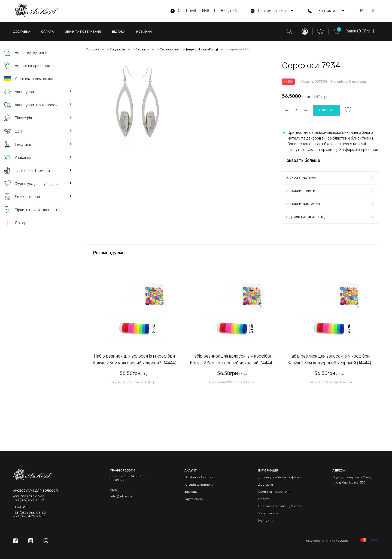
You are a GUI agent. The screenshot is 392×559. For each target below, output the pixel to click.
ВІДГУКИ (119, 32)
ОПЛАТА (48, 32)
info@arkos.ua (121, 496)
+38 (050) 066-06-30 (29, 513)
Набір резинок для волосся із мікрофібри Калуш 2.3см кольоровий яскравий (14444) (135, 360)
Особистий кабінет (200, 477)
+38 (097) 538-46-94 (29, 500)
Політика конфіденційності (279, 506)
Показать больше (302, 160)
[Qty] (296, 110)
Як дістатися (268, 513)
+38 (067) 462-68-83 (29, 516)
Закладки (192, 492)
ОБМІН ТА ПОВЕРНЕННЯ (83, 32)
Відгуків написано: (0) (306, 217)
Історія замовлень (199, 485)
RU (373, 11)
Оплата (264, 499)
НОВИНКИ (144, 32)
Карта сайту (194, 499)
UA (361, 11)
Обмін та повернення (275, 492)
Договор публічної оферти (280, 477)
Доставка (266, 485)
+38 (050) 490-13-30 (29, 496)
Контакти (265, 521)
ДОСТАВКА (22, 32)
